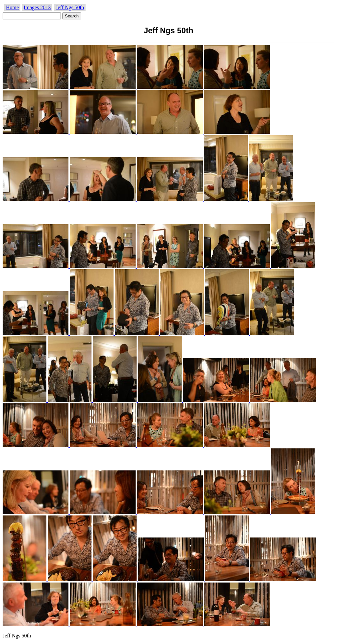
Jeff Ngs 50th (70, 7)
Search (72, 16)
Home (12, 7)
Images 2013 (37, 7)
